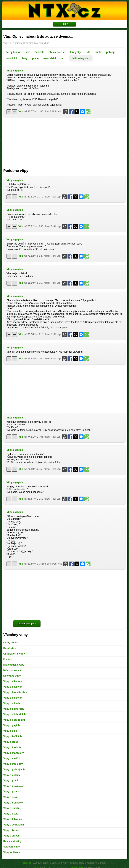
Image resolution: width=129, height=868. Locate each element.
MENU (64, 24)
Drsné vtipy (10, 648)
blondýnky (75, 52)
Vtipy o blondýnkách (15, 692)
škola (98, 52)
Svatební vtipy (11, 847)
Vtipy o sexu (10, 797)
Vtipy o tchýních (13, 819)
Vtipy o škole (11, 814)
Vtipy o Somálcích (14, 803)
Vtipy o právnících (14, 786)
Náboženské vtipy (14, 670)
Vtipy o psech (11, 791)
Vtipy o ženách (12, 830)
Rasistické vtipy (12, 841)
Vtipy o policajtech (14, 769)
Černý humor (11, 643)
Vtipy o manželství (14, 753)
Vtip (21, 111)
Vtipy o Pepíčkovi (13, 764)
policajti (110, 52)
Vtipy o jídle (10, 731)
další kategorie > (81, 58)
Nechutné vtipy (12, 676)
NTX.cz (27, 863)
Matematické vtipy (14, 665)
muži (63, 58)
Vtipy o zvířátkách (14, 825)
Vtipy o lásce (11, 742)
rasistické (11, 58)
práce (35, 58)
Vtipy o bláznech (13, 687)
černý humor (13, 52)
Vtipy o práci (11, 780)
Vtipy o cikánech (13, 698)
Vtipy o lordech (12, 747)
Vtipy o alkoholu (13, 681)
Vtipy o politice (12, 775)
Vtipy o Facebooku (14, 720)
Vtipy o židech (11, 836)
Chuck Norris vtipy (14, 654)
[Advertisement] (64, 141)
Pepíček (39, 52)
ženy (24, 58)
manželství (50, 58)
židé (88, 52)
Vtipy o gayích (15, 71)
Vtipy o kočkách (13, 736)
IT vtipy (8, 659)
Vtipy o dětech (12, 703)
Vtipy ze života (12, 852)
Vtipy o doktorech (14, 709)
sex (28, 52)
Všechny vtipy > (27, 624)
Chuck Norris (56, 52)
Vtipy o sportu (11, 808)
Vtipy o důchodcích (15, 714)
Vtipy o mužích (12, 758)
